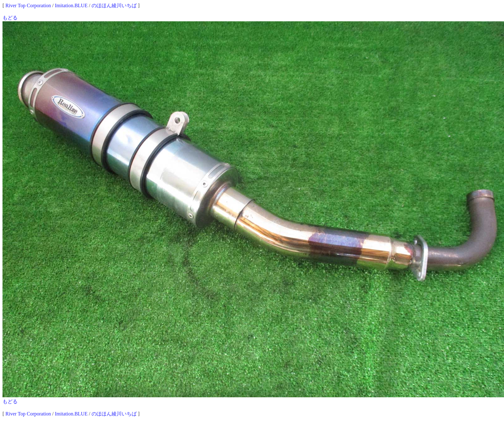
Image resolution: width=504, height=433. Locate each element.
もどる (10, 18)
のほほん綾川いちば (114, 5)
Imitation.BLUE (71, 5)
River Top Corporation (28, 5)
